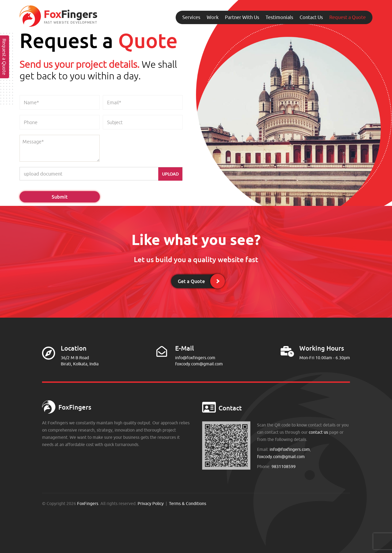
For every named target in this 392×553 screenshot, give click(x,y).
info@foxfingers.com (195, 358)
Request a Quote (348, 17)
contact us (318, 432)
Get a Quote (191, 281)
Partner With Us (242, 17)
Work (213, 17)
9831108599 (284, 466)
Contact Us (311, 17)
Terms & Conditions (188, 503)
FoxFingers (88, 503)
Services (191, 17)
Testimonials (279, 17)
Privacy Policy (151, 503)
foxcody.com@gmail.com (199, 364)
